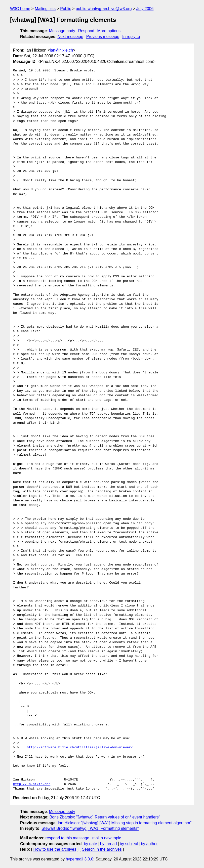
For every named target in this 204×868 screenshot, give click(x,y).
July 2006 (145, 9)
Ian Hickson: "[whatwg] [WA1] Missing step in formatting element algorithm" (125, 823)
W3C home (20, 9)
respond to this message (67, 838)
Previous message (103, 37)
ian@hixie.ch (61, 50)
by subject (129, 844)
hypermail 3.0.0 (79, 859)
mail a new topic (107, 838)
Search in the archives (102, 849)
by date (90, 844)
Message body (62, 31)
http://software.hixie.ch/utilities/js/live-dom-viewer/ (80, 748)
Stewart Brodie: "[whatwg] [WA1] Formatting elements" (90, 828)
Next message (70, 37)
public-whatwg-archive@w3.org (104, 9)
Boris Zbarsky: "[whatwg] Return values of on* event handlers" (105, 817)
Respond (86, 31)
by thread (109, 844)
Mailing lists (45, 9)
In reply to (131, 37)
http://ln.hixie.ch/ (32, 784)
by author (149, 844)
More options (109, 31)
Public (66, 9)
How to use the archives (55, 849)
